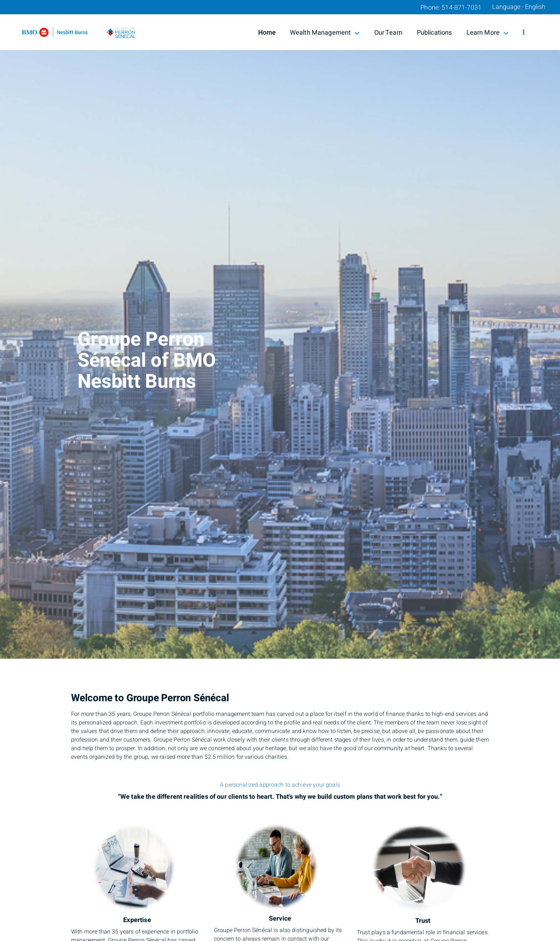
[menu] (524, 33)
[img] (280, 329)
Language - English (519, 7)
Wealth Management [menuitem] (325, 33)
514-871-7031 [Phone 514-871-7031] (461, 8)
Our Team (388, 33)
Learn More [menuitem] (488, 33)
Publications (434, 33)
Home (267, 33)
